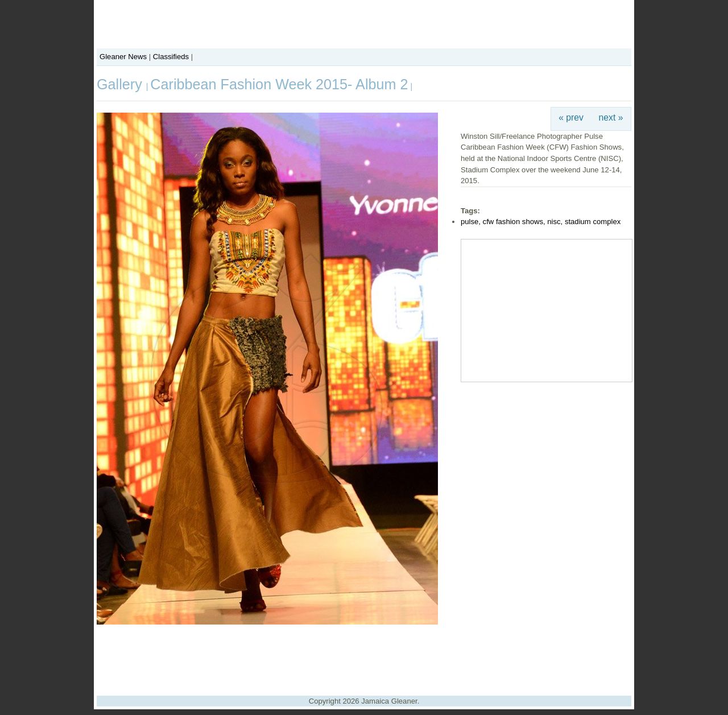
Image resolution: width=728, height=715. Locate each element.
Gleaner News (123, 57)
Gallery (121, 84)
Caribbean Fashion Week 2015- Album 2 (279, 84)
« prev (571, 117)
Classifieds (171, 57)
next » (611, 117)
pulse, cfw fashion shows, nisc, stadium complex (541, 222)
